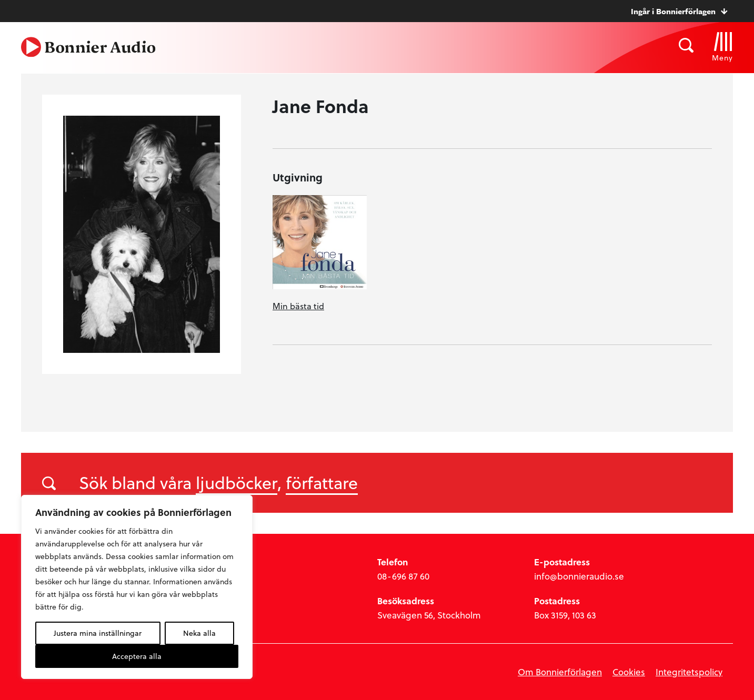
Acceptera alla (137, 656)
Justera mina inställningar (98, 633)
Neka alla (199, 633)
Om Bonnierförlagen (560, 672)
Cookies (629, 672)
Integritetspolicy (689, 672)
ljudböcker (237, 482)
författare (322, 482)
